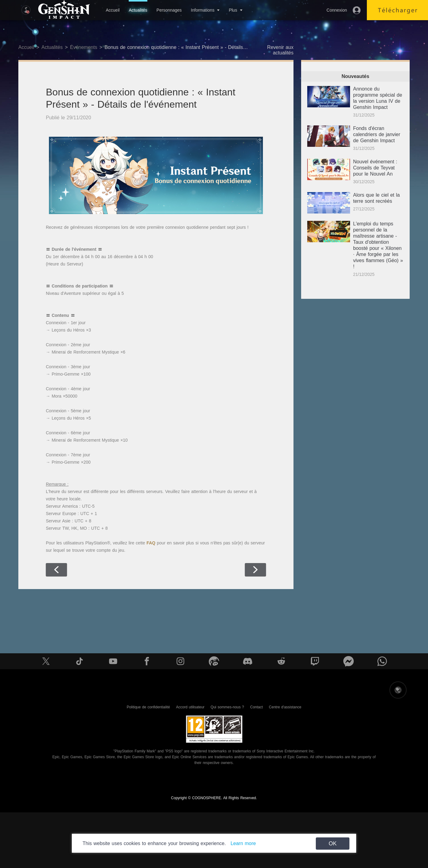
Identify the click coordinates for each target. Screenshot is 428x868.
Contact (256, 707)
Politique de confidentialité (148, 707)
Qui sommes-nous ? (227, 707)
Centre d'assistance (285, 707)
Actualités (138, 10)
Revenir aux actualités (280, 50)
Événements (84, 47)
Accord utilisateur (190, 707)
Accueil (113, 10)
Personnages (169, 10)
